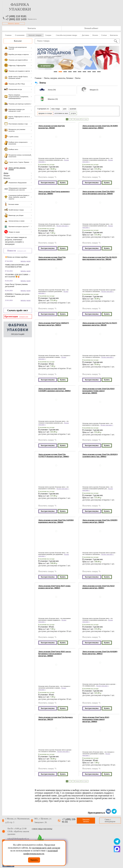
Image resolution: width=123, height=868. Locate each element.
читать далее (26, 261)
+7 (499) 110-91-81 (69, 821)
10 (99, 72)
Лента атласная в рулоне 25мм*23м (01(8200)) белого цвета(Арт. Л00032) (100, 653)
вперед (78, 119)
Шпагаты (7, 178)
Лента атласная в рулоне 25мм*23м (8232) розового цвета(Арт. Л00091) (98, 587)
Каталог (18, 41)
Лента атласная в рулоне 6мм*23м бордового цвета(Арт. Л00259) (56, 718)
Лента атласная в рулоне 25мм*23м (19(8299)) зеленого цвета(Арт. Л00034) (100, 521)
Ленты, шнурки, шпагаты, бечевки (58, 78)
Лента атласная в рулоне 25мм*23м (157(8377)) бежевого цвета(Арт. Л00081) (54, 455)
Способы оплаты (42, 829)
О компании (20, 35)
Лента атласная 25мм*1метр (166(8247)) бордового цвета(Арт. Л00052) (54, 324)
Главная (8, 35)
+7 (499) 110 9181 (16, 16)
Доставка (85, 35)
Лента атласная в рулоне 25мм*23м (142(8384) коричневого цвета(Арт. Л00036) (56, 521)
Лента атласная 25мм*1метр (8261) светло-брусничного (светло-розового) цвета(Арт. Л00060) (55, 654)
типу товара (56, 109)
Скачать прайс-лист (18, 310)
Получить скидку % (47, 177)
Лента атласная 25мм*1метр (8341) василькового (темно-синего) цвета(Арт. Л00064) (96, 719)
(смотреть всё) (22, 251)
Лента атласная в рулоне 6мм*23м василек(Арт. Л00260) (51, 127)
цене (65, 109)
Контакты (32, 28)
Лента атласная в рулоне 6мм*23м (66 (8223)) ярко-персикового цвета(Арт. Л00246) (100, 258)
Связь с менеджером (110, 821)
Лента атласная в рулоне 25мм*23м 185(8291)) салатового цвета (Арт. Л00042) (100, 455)
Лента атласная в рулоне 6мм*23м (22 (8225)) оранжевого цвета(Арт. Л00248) (100, 324)
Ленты (6, 173)
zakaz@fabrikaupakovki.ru (18, 839)
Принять (34, 860)
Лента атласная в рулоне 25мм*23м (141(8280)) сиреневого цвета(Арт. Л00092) (54, 390)
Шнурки (7, 176)
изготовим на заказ (61, 113)
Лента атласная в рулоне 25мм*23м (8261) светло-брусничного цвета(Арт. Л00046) (98, 193)
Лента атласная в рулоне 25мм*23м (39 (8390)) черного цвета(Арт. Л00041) (100, 127)
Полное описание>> (63, 226)
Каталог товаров (35, 35)
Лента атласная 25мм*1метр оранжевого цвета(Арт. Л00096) (54, 193)
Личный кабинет (91, 28)
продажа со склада (45, 113)
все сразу (85, 119)
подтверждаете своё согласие (46, 848)
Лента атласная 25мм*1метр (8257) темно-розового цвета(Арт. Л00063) (55, 587)
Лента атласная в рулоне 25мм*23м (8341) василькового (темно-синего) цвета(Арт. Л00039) (98, 391)
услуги (73, 113)
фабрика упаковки (20, 7)
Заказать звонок (14, 23)
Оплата (95, 35)
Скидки (48, 35)
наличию (73, 109)
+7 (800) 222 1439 (16, 19)
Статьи (104, 35)
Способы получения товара (66, 35)
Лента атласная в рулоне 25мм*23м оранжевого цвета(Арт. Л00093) (52, 258)
